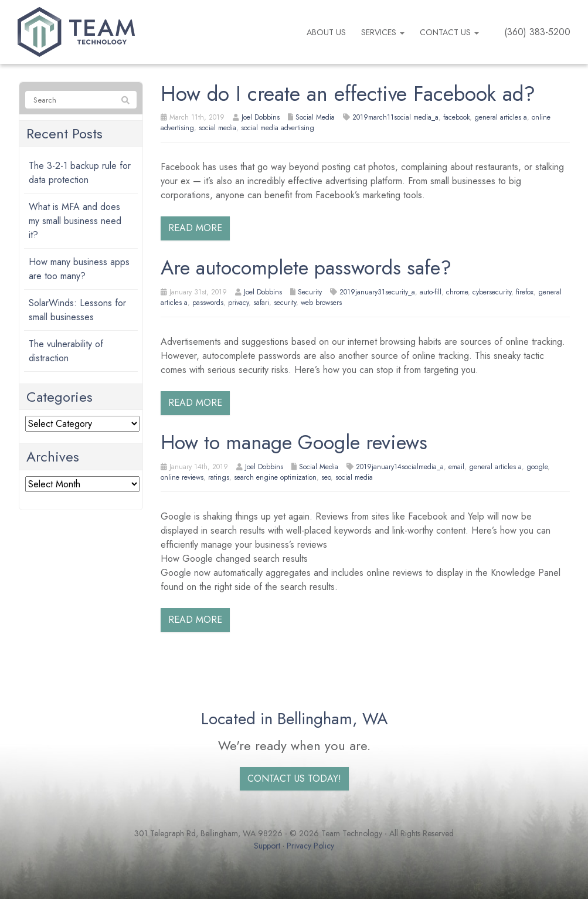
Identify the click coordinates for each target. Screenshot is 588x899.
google (537, 467)
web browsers (321, 303)
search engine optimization (275, 477)
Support (267, 846)
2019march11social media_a (395, 117)
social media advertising (278, 128)
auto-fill (431, 292)
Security (310, 292)
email (456, 467)
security (285, 303)
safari (261, 303)
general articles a (501, 117)
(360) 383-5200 (537, 32)
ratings (219, 477)
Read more (195, 228)
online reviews (182, 477)
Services (383, 32)
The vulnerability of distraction (66, 351)
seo (326, 477)
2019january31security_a (377, 292)
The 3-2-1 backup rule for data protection (80, 173)
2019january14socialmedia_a (400, 467)
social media (217, 128)
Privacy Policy (310, 846)
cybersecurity (492, 292)
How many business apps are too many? (79, 269)
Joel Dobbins (261, 117)
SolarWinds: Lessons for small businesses (77, 310)
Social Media (315, 117)
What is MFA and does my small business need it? (75, 221)
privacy (238, 303)
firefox (525, 292)
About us (326, 32)
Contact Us (449, 32)
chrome (457, 292)
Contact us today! (294, 778)
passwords (208, 303)
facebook (456, 117)
